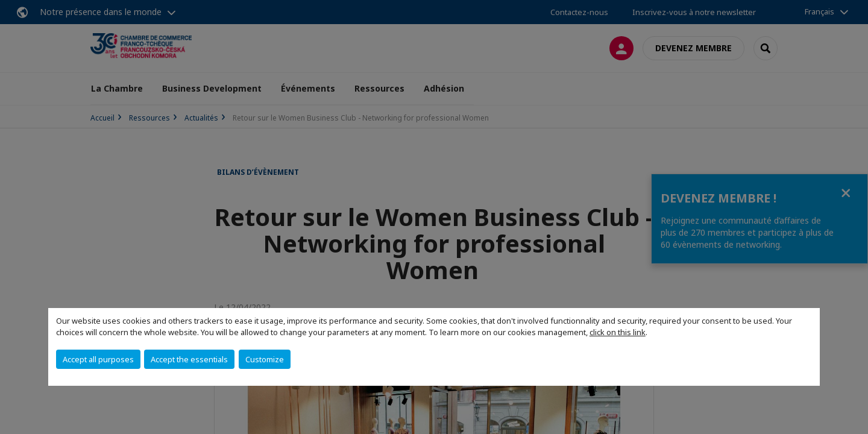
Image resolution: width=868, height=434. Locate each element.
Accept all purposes (98, 359)
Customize (265, 359)
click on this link (618, 332)
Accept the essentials (189, 359)
